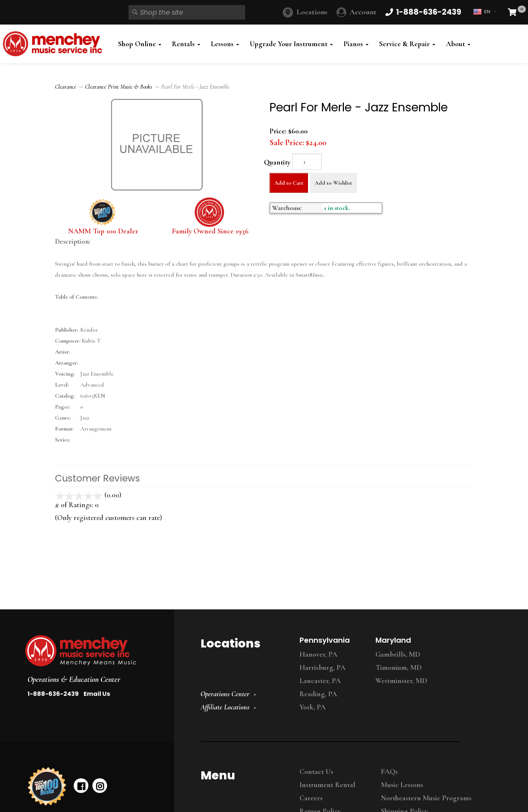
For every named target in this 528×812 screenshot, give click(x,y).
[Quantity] (307, 162)
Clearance (66, 87)
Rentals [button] (186, 44)
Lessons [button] (225, 44)
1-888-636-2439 (53, 694)
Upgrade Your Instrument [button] (291, 44)
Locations (312, 12)
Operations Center (225, 694)
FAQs (389, 772)
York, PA (313, 707)
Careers (311, 798)
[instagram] (100, 786)
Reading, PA (318, 694)
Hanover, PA (318, 654)
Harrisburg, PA (322, 668)
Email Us (97, 694)
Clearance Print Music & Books (119, 87)
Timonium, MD (399, 668)
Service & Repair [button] (407, 44)
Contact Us (316, 772)
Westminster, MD (401, 681)
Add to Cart (289, 183)
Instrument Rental (327, 785)
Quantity (277, 162)
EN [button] (485, 12)
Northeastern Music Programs (426, 798)
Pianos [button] (356, 44)
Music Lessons (402, 785)
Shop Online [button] (140, 44)
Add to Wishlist (333, 183)
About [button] (458, 44)
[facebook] (81, 786)
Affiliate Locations (225, 707)
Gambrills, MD (398, 654)
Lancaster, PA (320, 681)
